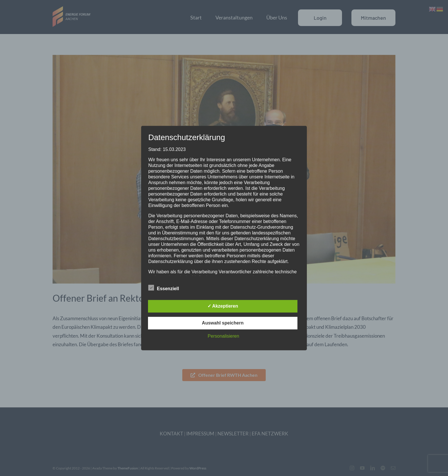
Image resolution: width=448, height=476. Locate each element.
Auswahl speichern (223, 323)
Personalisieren (223, 336)
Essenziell (164, 288)
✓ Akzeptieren (223, 306)
